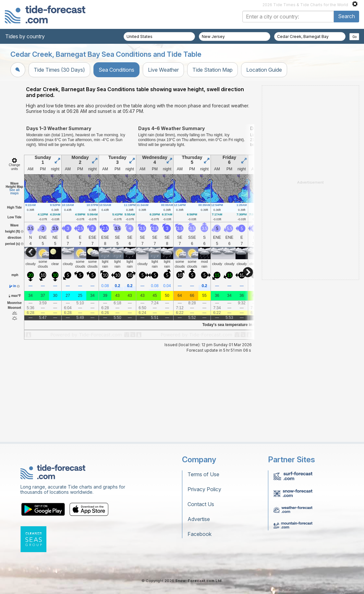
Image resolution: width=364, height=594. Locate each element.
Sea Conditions (116, 70)
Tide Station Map (212, 70)
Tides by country (25, 36)
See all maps (15, 192)
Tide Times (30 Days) (59, 70)
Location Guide (264, 70)
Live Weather (163, 70)
